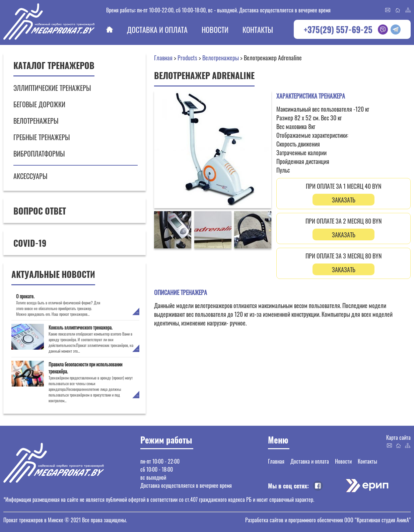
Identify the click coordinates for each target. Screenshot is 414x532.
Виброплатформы (39, 154)
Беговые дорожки (39, 104)
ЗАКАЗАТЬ (344, 200)
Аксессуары (30, 176)
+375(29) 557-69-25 (338, 29)
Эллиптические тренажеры (52, 88)
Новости (215, 29)
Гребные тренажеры (42, 137)
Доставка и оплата (157, 29)
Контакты (258, 29)
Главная (110, 29)
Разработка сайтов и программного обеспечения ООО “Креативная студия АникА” (328, 520)
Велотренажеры (36, 121)
